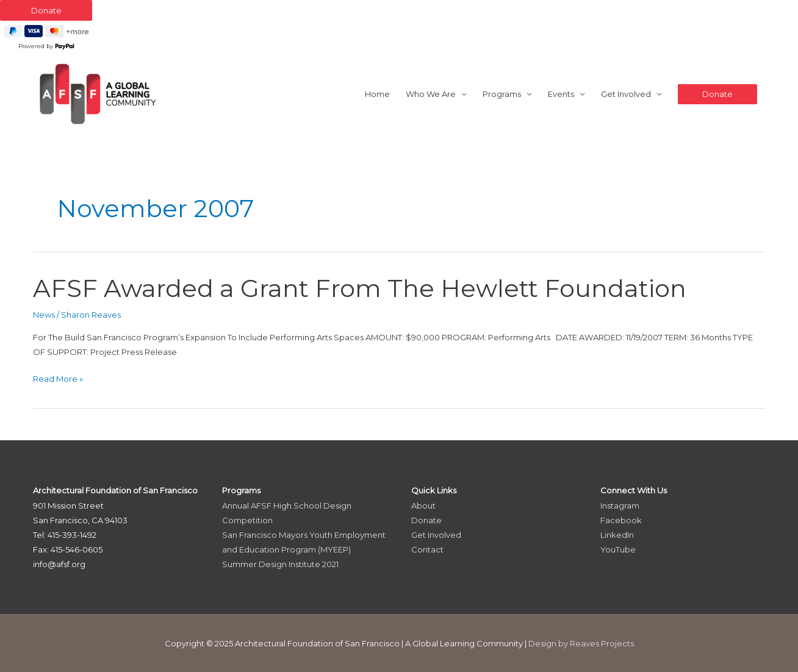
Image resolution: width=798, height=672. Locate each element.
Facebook (621, 520)
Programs (502, 94)
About (423, 506)
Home (377, 94)
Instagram (620, 506)
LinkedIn (617, 535)
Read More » (58, 379)
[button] (717, 94)
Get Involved (626, 94)
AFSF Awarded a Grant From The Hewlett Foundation (360, 288)
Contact (427, 549)
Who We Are (431, 94)
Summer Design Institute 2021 (280, 564)
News (44, 315)
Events (561, 94)
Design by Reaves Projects (581, 643)
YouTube (618, 549)
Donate (426, 520)
